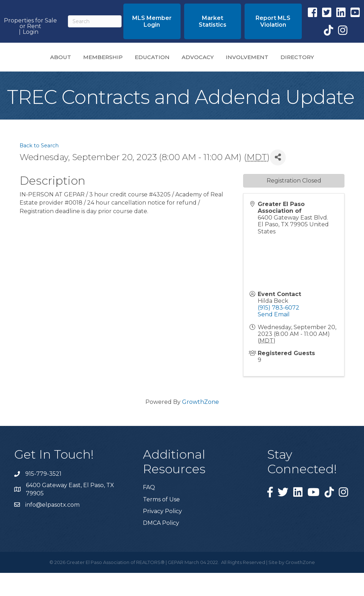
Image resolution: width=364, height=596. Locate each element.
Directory (182, 80)
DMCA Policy (161, 546)
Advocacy (270, 59)
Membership (76, 59)
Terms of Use (161, 523)
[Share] (278, 181)
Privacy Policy (162, 534)
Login (31, 32)
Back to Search (39, 169)
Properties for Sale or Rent (30, 23)
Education (125, 59)
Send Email (274, 337)
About (34, 59)
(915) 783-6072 (279, 331)
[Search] (95, 21)
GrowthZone (200, 425)
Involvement (320, 59)
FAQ (149, 510)
